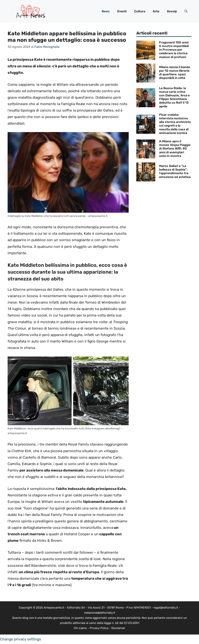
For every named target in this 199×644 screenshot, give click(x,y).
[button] (186, 11)
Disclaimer (118, 628)
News (106, 11)
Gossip (172, 11)
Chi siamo (80, 628)
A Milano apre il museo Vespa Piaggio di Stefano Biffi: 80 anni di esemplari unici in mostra (175, 149)
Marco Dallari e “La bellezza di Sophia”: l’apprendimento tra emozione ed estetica (175, 171)
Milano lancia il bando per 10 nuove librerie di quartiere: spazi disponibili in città (175, 73)
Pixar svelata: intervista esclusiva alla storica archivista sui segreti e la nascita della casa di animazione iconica (175, 124)
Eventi (122, 11)
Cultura (140, 11)
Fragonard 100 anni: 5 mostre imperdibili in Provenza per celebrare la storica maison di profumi (174, 50)
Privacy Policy (99, 628)
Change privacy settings (21, 639)
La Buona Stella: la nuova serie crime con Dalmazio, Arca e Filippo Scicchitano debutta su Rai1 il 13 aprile (174, 97)
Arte (156, 11)
